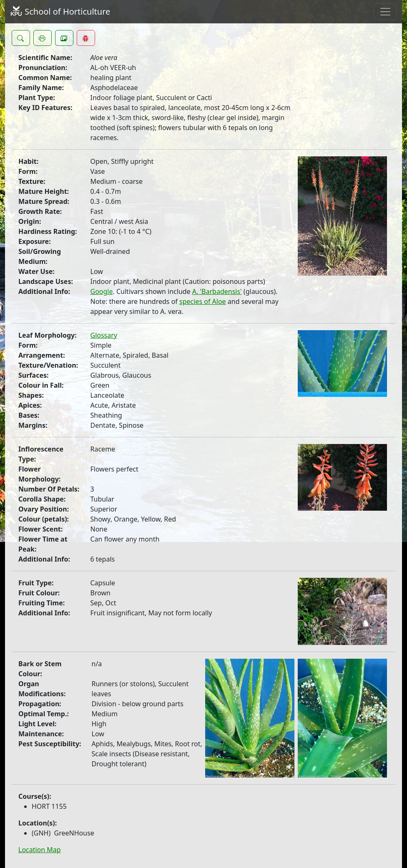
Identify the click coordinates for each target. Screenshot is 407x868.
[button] (21, 38)
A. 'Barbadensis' (217, 291)
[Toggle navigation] (385, 12)
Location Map (40, 850)
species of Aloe (203, 301)
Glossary (104, 335)
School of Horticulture (60, 11)
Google (102, 291)
